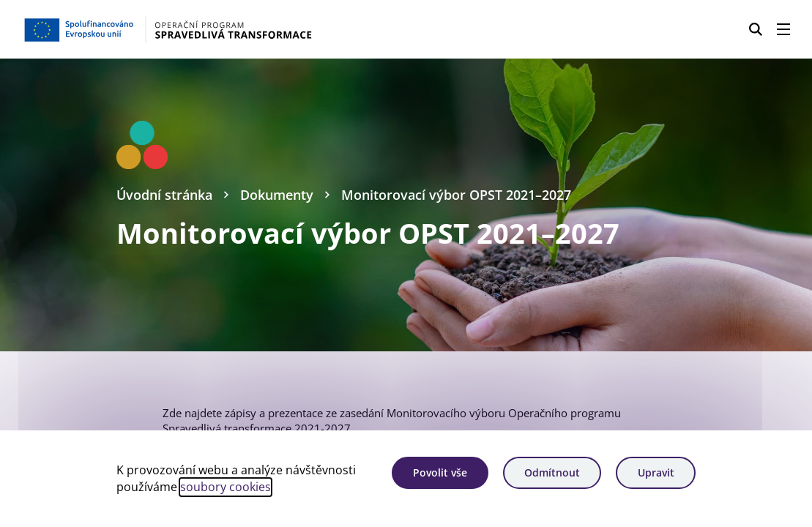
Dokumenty (277, 194)
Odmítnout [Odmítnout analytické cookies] (552, 472)
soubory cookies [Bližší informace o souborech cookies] (226, 487)
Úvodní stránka (164, 194)
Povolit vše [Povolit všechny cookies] (440, 472)
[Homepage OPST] (204, 29)
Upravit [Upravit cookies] (656, 472)
